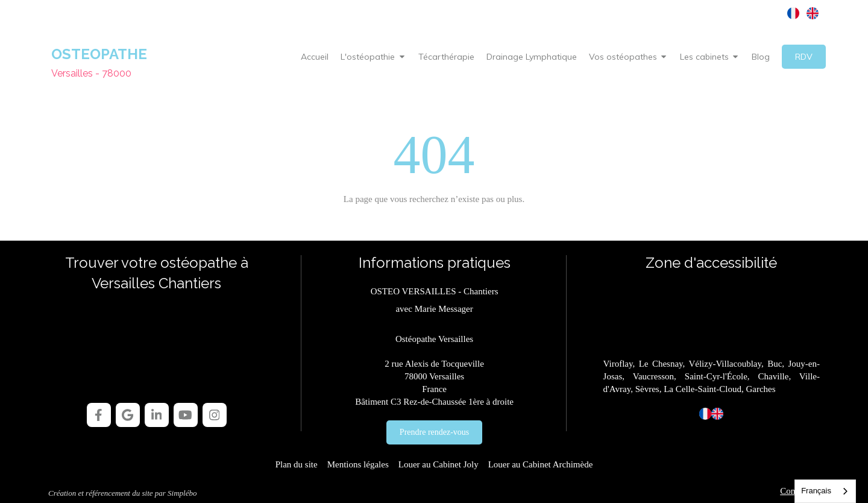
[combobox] (825, 491)
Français (816, 491)
